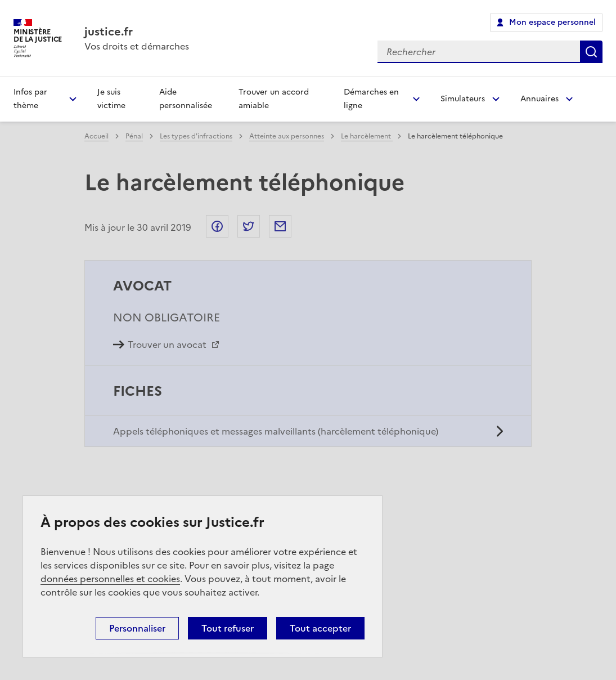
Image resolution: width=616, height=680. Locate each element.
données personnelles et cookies (110, 579)
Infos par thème (30, 99)
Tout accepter (320, 628)
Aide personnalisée (186, 99)
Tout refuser (228, 628)
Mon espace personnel (552, 22)
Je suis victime (111, 99)
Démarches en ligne (371, 99)
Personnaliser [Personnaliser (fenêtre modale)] (137, 628)
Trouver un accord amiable (274, 99)
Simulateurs (463, 99)
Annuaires (539, 99)
